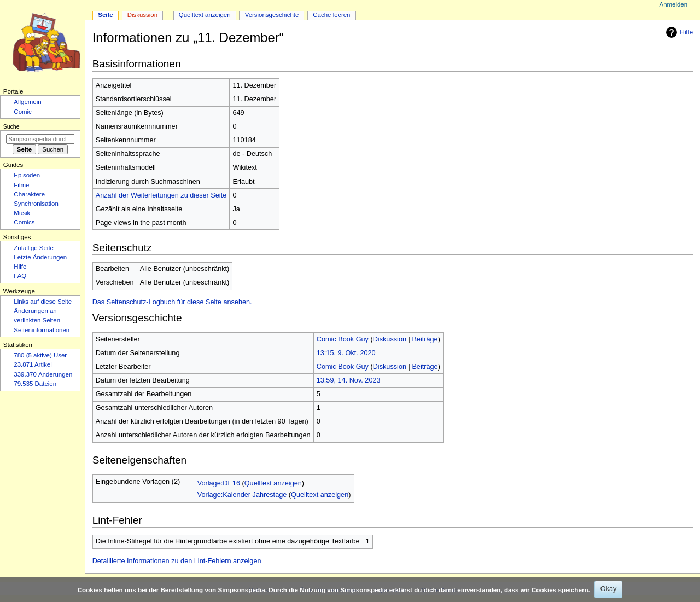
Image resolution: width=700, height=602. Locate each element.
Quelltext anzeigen (273, 483)
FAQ (20, 276)
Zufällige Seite (34, 248)
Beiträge (425, 339)
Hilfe (678, 32)
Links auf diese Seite (43, 302)
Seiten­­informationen (42, 330)
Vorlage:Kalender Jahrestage (242, 495)
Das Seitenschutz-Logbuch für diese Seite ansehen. (172, 302)
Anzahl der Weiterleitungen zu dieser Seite (161, 195)
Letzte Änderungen (40, 257)
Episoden (27, 175)
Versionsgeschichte (272, 15)
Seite (105, 15)
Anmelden (674, 4)
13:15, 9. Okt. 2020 (346, 353)
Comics (24, 222)
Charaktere (29, 194)
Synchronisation (36, 204)
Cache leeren (331, 15)
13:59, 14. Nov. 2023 (349, 380)
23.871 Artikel (33, 364)
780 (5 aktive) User (40, 355)
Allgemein (27, 102)
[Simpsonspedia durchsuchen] (40, 139)
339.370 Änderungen (43, 374)
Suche (11, 126)
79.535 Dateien (35, 384)
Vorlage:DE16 (219, 483)
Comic (22, 112)
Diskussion (390, 339)
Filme (21, 185)
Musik (22, 213)
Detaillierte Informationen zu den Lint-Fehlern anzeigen (177, 561)
